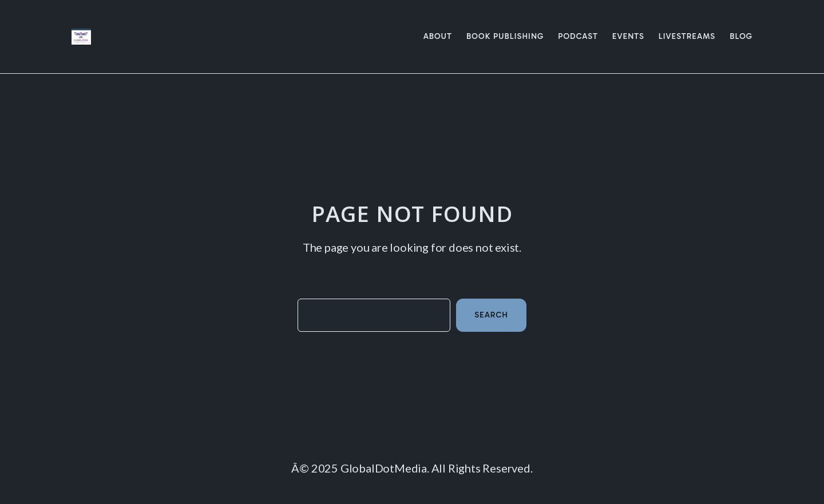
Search (491, 315)
